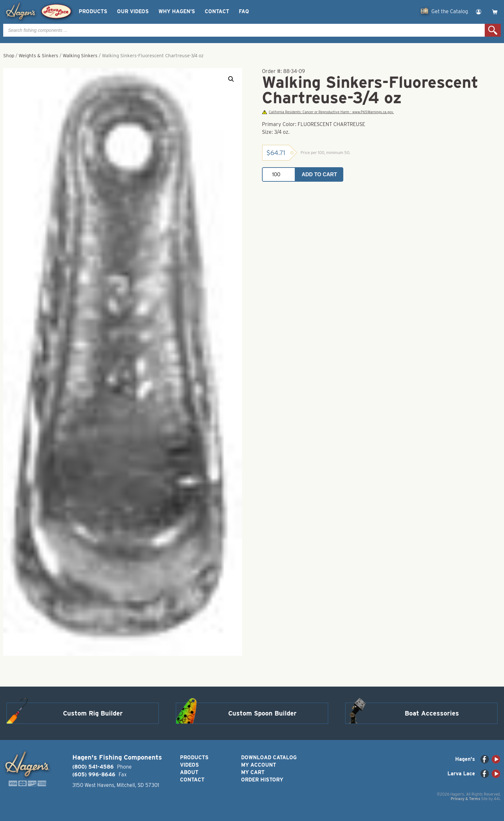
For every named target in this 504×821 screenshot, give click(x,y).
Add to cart (319, 174)
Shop (9, 56)
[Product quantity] (279, 174)
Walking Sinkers (80, 56)
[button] (231, 79)
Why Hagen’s (177, 11)
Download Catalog (269, 757)
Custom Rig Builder (93, 713)
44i (497, 799)
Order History (262, 780)
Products (93, 11)
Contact (217, 11)
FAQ (244, 11)
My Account (259, 765)
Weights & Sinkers (38, 56)
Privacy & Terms (465, 799)
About (189, 772)
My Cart (253, 772)
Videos (189, 765)
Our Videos (133, 11)
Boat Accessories (432, 713)
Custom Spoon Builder (262, 713)
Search (493, 30)
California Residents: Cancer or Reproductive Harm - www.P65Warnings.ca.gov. (328, 112)
